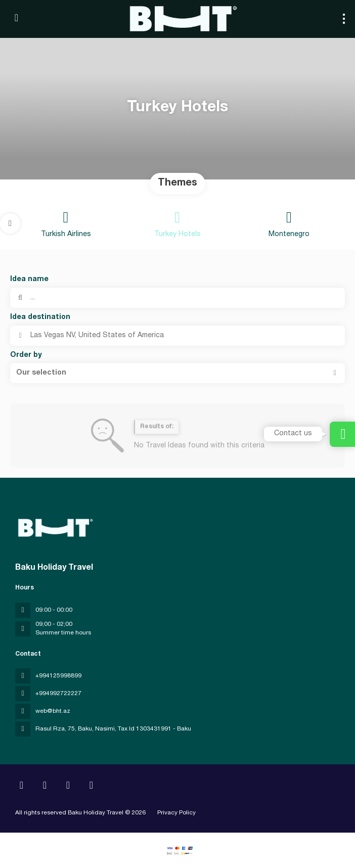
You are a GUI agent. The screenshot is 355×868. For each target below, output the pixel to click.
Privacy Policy (176, 813)
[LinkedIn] (91, 787)
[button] (10, 223)
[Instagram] (45, 787)
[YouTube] (68, 787)
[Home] (21, 787)
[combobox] (177, 336)
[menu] (344, 19)
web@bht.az (53, 711)
